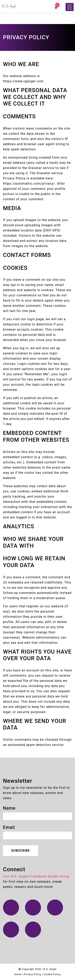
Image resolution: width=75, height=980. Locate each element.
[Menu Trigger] (70, 7)
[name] (37, 816)
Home (18, 974)
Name (9, 808)
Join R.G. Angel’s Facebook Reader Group (36, 876)
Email (9, 827)
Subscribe (21, 851)
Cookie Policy (52, 974)
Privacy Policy (33, 974)
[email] (37, 835)
